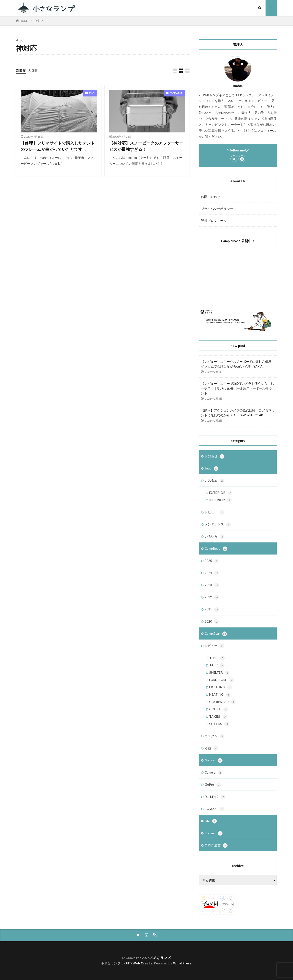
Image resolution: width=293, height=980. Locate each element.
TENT (92, 93)
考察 (211, 748)
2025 (212, 561)
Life (211, 821)
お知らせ (214, 456)
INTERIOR (220, 500)
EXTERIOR (221, 493)
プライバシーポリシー (217, 209)
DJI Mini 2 (215, 797)
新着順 (21, 70)
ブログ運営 (216, 845)
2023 (212, 585)
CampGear (216, 634)
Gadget (214, 760)
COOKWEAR (176, 93)
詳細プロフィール (214, 221)
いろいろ (214, 537)
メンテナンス (218, 524)
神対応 (39, 21)
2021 (212, 609)
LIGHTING (221, 687)
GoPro (213, 785)
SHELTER (219, 673)
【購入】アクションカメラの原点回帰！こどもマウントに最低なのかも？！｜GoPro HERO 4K (238, 413)
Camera (214, 773)
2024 (212, 573)
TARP (217, 665)
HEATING (220, 695)
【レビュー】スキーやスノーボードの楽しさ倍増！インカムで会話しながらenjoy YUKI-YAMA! (238, 364)
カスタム (214, 481)
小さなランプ (160, 958)
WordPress (182, 963)
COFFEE (219, 709)
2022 (212, 597)
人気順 (33, 70)
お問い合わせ (211, 197)
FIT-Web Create (139, 963)
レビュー (214, 512)
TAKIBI (218, 717)
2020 (212, 622)
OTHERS (219, 724)
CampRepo (216, 549)
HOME (24, 21)
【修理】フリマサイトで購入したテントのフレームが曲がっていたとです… (58, 146)
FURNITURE (222, 680)
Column (214, 833)
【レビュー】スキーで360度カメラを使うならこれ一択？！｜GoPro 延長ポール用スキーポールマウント (237, 388)
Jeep (212, 469)
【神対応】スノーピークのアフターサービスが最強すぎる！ (146, 146)
